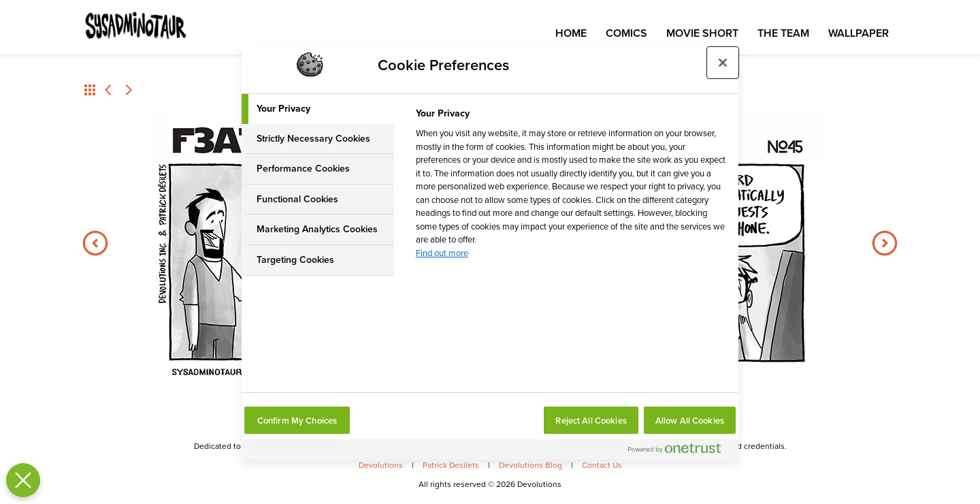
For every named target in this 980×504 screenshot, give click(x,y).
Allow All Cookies (690, 421)
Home (571, 33)
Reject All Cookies (591, 421)
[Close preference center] (723, 63)
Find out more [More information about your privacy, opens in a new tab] (442, 253)
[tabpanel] (571, 187)
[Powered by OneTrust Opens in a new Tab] (680, 451)
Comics (626, 33)
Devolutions (381, 465)
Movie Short (702, 33)
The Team (783, 33)
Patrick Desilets (451, 465)
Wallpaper (859, 33)
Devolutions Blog (530, 465)
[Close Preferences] (20, 480)
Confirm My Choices (297, 421)
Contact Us (602, 465)
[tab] (318, 109)
